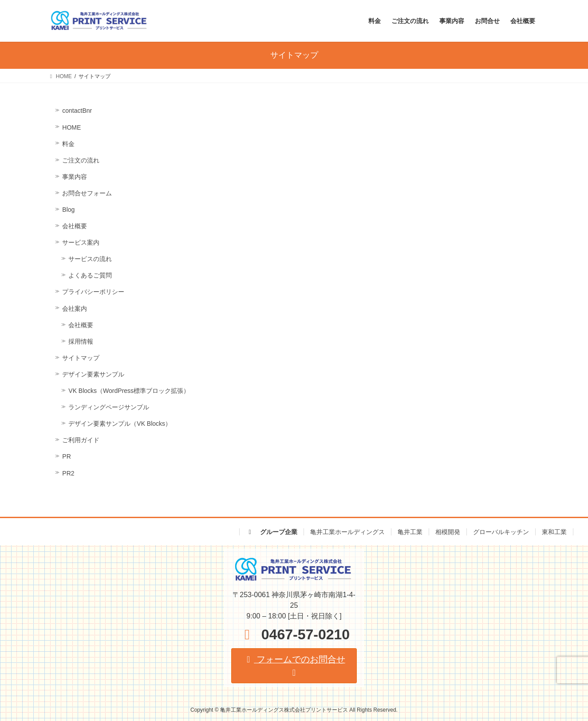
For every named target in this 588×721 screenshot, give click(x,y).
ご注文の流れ (81, 160)
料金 (68, 144)
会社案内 (75, 309)
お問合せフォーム (87, 193)
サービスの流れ (90, 259)
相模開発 (448, 532)
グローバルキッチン (501, 532)
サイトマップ (81, 358)
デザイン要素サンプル (93, 374)
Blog (68, 210)
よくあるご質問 (90, 275)
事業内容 (75, 177)
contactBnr (77, 111)
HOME (71, 127)
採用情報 (81, 341)
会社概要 (75, 226)
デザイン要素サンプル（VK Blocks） (120, 424)
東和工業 (554, 532)
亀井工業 (410, 532)
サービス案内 (81, 242)
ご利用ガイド (81, 440)
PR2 (68, 473)
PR (66, 456)
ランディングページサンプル (109, 407)
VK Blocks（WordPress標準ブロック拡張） (129, 391)
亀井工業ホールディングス (347, 532)
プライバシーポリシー (93, 292)
